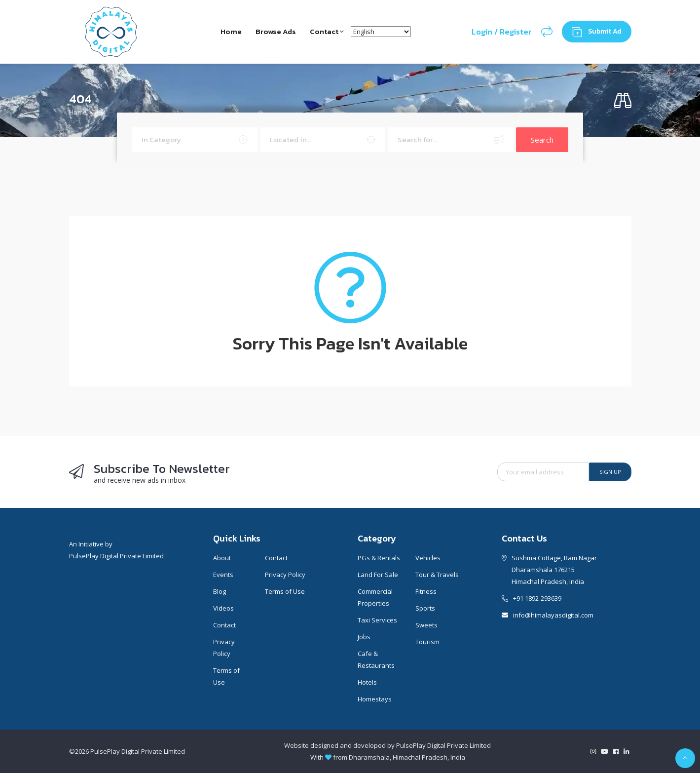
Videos (223, 608)
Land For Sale (378, 575)
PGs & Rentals (379, 558)
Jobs (364, 637)
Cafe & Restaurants (376, 659)
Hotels (367, 682)
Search (542, 140)
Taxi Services (377, 620)
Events (223, 575)
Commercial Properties (375, 597)
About (222, 558)
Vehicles (428, 558)
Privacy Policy (224, 648)
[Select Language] (382, 32)
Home (230, 31)
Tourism (427, 642)
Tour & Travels (437, 575)
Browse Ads (275, 31)
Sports (425, 608)
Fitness (426, 591)
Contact (327, 31)
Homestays (375, 699)
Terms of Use (226, 676)
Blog (220, 591)
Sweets (426, 625)
